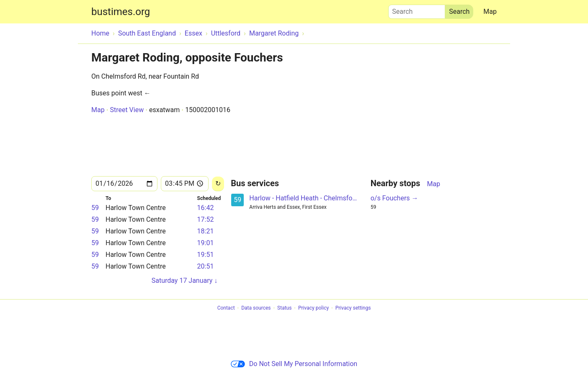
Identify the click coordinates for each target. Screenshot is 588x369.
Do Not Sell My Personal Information (294, 364)
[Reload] (218, 184)
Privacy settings (353, 308)
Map (490, 12)
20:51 (206, 266)
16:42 (206, 208)
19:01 (206, 243)
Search (417, 10)
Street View (127, 110)
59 (95, 208)
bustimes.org (121, 12)
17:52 (206, 219)
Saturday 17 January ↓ (185, 281)
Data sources (256, 308)
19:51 (206, 255)
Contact (226, 308)
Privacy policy (313, 308)
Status (284, 308)
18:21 (206, 231)
